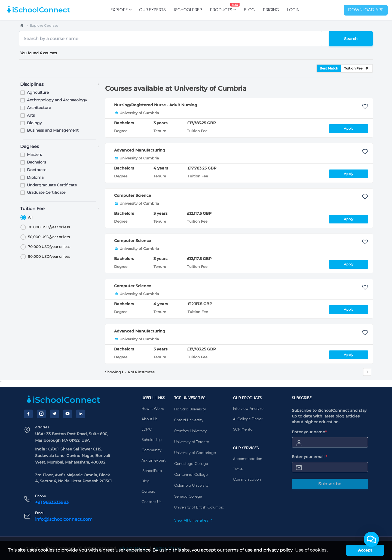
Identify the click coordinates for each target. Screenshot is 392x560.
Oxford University (189, 420)
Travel (238, 469)
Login (293, 10)
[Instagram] (41, 414)
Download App (366, 10)
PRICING (271, 10)
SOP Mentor (243, 429)
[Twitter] (54, 414)
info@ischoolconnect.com (64, 519)
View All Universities (194, 520)
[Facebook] (28, 414)
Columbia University (191, 486)
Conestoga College (191, 464)
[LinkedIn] (81, 414)
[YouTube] (68, 414)
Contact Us (151, 502)
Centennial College (191, 475)
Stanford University (190, 431)
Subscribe (330, 484)
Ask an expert (154, 461)
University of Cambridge (195, 453)
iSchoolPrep (188, 10)
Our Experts (152, 10)
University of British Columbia (199, 507)
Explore (121, 10)
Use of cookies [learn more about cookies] (311, 550)
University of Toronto (192, 442)
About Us (149, 419)
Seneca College (188, 497)
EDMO (147, 429)
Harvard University (190, 409)
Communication (247, 480)
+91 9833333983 (52, 502)
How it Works (153, 409)
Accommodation (248, 459)
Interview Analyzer (249, 409)
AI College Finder (248, 419)
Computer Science (133, 195)
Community (151, 450)
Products (221, 7)
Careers (148, 492)
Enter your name (309, 432)
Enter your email (310, 457)
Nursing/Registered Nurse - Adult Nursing (156, 105)
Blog (249, 10)
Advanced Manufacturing (140, 150)
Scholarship (152, 440)
